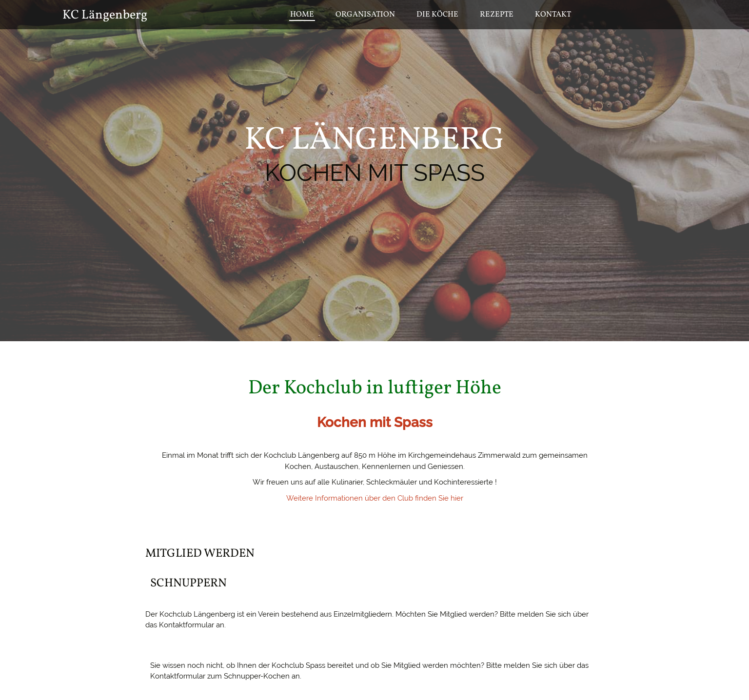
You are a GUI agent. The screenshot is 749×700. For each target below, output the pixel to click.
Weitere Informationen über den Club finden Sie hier (375, 498)
